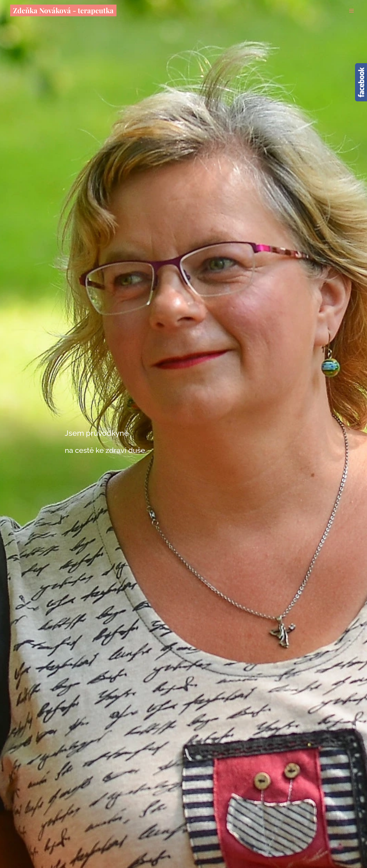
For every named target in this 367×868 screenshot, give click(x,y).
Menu (351, 11)
